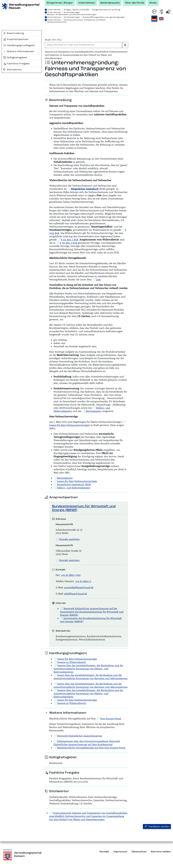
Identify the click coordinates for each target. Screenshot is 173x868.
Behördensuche (110, 3)
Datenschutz (139, 852)
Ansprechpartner (16, 39)
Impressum (120, 852)
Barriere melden (161, 852)
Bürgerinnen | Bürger (60, 3)
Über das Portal (135, 3)
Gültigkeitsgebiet (15, 58)
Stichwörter (13, 70)
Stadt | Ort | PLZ (53, 40)
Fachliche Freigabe (16, 64)
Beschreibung (14, 33)
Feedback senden (157, 827)
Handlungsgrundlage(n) (19, 45)
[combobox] (84, 45)
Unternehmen (87, 3)
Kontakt (104, 852)
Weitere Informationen (19, 52)
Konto (153, 3)
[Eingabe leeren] (125, 45)
